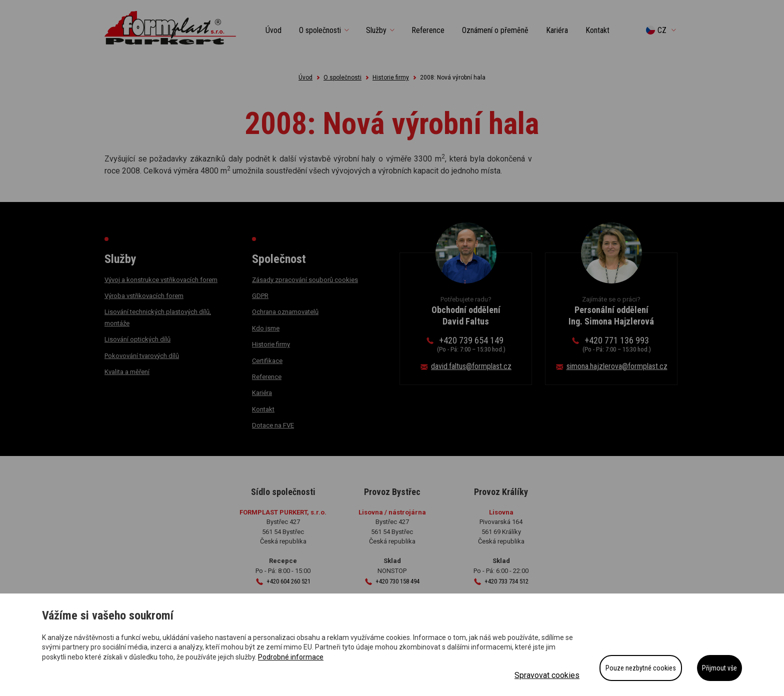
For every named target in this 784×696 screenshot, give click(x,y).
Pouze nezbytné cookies (641, 668)
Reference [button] (428, 30)
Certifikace (267, 361)
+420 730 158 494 (397, 581)
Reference (267, 377)
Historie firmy (391, 77)
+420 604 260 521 (288, 581)
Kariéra (262, 393)
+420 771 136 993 (617, 344)
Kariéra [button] (557, 30)
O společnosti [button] (320, 30)
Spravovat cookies (547, 675)
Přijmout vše (719, 668)
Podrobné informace (291, 657)
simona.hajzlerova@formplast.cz (617, 366)
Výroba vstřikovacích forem (144, 296)
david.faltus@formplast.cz (471, 366)
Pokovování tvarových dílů (142, 356)
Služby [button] (376, 30)
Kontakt (263, 409)
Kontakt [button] (597, 30)
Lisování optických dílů (137, 339)
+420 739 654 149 (471, 344)
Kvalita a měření (127, 372)
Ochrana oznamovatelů (285, 312)
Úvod (273, 30)
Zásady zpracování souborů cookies (305, 280)
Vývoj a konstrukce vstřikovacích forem (161, 280)
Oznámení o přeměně (495, 30)
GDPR (260, 296)
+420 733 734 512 (506, 581)
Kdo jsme (266, 328)
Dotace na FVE (273, 425)
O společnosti (342, 77)
